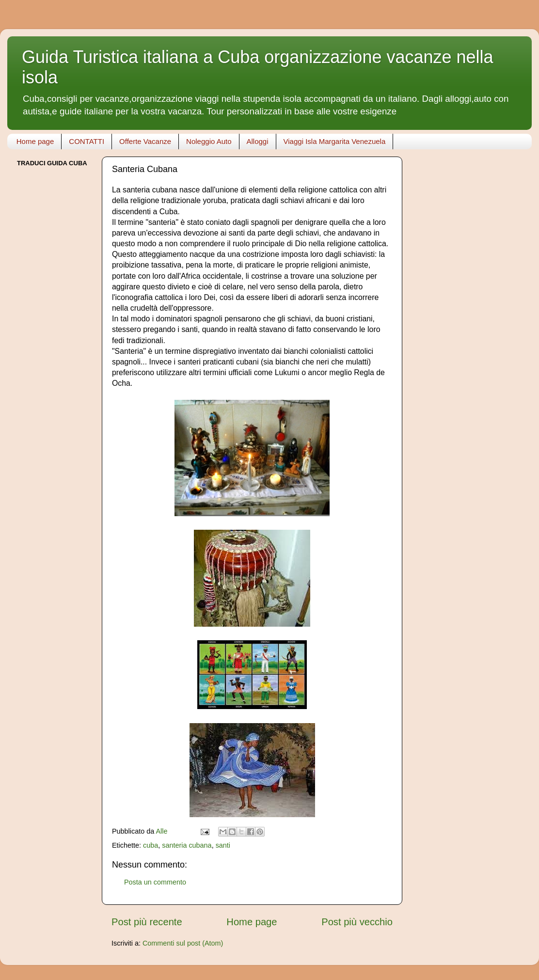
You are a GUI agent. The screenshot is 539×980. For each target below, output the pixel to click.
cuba (151, 845)
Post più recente (147, 922)
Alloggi (258, 141)
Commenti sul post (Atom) (183, 943)
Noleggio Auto (209, 141)
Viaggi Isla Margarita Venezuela (335, 141)
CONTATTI (87, 141)
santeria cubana (187, 845)
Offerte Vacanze (145, 141)
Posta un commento (155, 882)
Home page (35, 141)
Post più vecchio (357, 922)
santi (223, 845)
